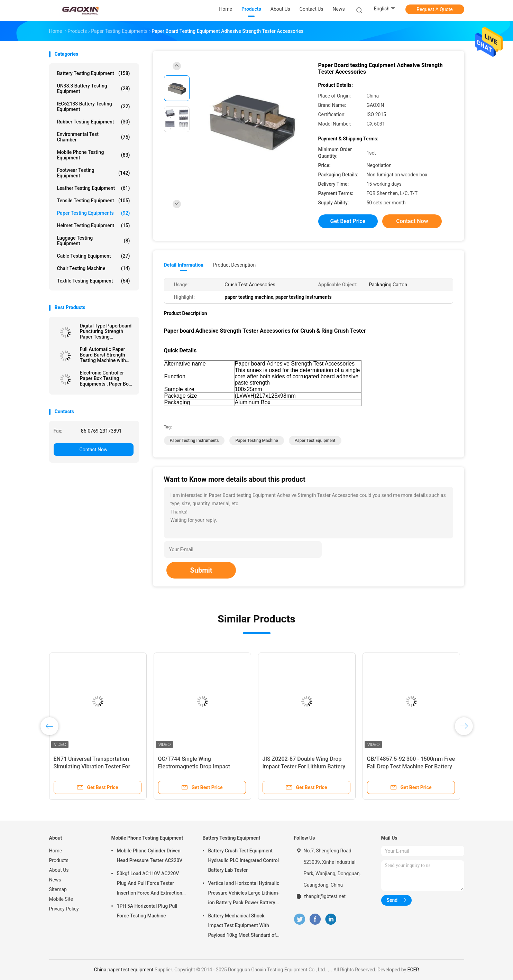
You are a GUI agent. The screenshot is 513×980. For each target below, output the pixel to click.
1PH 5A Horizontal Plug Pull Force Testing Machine (147, 911)
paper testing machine (256, 441)
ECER (413, 970)
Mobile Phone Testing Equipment (94, 155)
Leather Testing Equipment (94, 188)
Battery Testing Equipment (94, 73)
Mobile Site (61, 899)
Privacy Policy (64, 909)
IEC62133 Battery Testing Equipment (94, 107)
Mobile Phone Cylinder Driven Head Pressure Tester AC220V (150, 856)
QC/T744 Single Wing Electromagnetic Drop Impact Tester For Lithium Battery (194, 766)
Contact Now (94, 450)
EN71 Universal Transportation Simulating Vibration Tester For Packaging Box (92, 766)
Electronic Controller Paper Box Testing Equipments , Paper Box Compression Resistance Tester (106, 378)
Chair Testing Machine (94, 268)
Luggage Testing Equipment (94, 241)
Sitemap (58, 889)
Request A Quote (434, 9)
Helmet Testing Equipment (94, 225)
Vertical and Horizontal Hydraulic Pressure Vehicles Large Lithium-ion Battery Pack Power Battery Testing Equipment (244, 894)
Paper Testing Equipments (94, 213)
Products (59, 860)
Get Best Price (348, 221)
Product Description (234, 265)
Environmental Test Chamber (94, 137)
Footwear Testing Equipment (94, 173)
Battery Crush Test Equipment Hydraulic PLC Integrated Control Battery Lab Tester (244, 860)
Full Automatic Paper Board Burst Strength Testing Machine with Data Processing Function (103, 355)
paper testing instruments (194, 441)
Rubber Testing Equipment (94, 122)
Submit (201, 570)
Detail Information (184, 265)
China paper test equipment (124, 970)
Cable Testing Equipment (94, 256)
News (55, 880)
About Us (59, 870)
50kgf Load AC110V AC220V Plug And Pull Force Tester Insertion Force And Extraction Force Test (150, 884)
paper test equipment (315, 441)
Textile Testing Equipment (94, 281)
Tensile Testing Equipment (94, 201)
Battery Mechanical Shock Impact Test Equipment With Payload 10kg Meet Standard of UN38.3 (242, 926)
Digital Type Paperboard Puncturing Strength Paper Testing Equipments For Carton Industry (106, 331)
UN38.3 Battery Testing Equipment (94, 89)
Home (56, 851)
